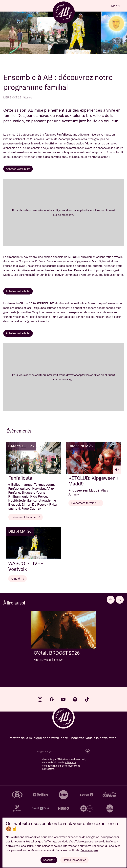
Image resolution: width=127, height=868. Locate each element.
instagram (40, 699)
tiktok (87, 699)
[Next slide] (120, 600)
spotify (75, 699)
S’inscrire (87, 752)
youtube (63, 699)
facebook (52, 699)
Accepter (49, 860)
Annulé (18, 579)
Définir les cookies (74, 860)
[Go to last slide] (111, 600)
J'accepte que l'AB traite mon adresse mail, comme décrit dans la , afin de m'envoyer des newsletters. (64, 764)
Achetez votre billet (18, 169)
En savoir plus (89, 850)
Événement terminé (26, 517)
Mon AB (116, 6)
